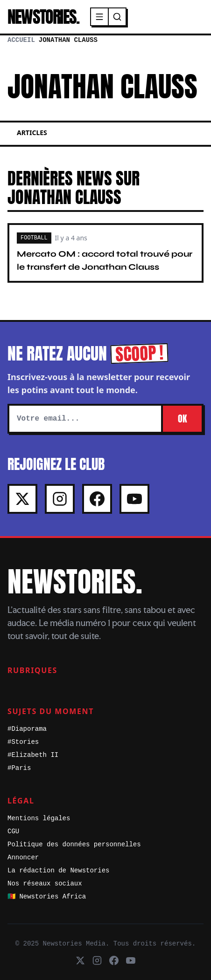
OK (182, 419)
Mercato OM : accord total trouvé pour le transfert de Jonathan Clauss (105, 260)
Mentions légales (39, 818)
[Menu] (100, 17)
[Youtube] (134, 499)
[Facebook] (97, 499)
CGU (13, 831)
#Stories (23, 742)
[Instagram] (60, 499)
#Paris (19, 768)
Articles (32, 133)
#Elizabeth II (33, 755)
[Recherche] (117, 17)
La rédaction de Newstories (58, 871)
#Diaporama (27, 729)
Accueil (21, 40)
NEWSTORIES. (43, 17)
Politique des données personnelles (74, 844)
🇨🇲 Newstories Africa (47, 897)
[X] (22, 499)
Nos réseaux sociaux (45, 884)
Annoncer (23, 857)
